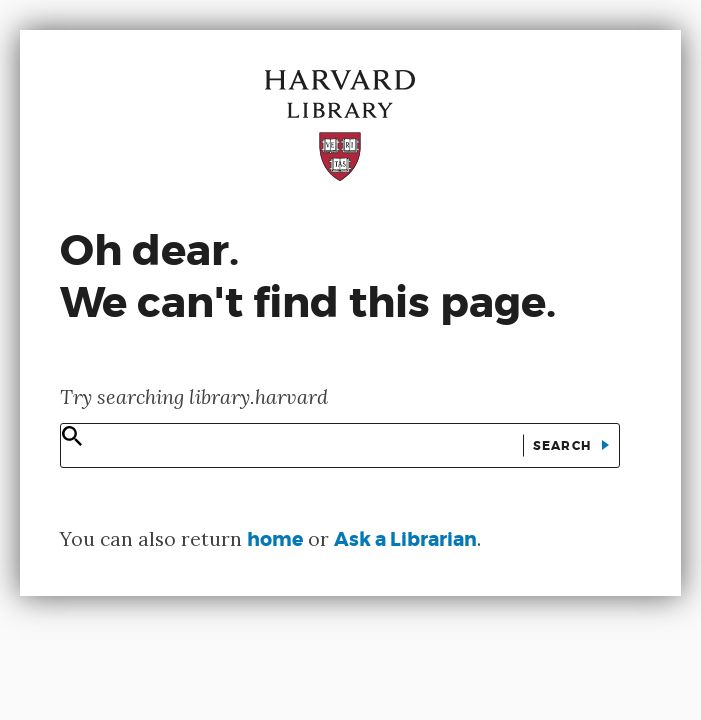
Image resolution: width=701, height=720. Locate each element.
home (275, 539)
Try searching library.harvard (194, 396)
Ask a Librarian (405, 539)
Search (564, 446)
